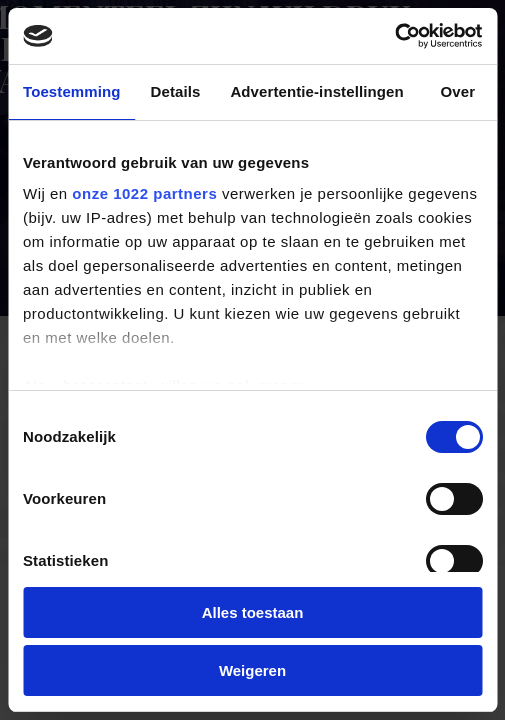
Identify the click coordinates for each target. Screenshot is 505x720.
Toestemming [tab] (72, 91)
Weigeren (252, 670)
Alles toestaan (253, 612)
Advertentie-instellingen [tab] (316, 91)
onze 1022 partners (144, 193)
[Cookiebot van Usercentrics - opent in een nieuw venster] (394, 36)
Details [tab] (176, 91)
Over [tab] (458, 91)
